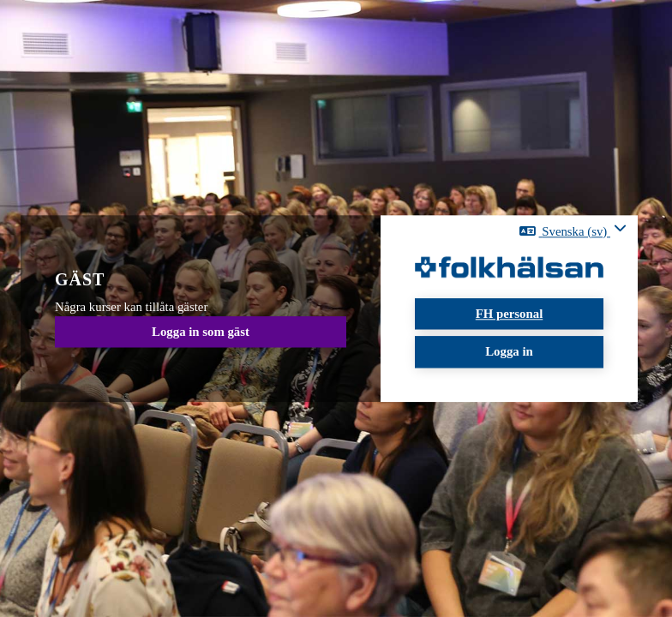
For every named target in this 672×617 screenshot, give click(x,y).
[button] (573, 231)
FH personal (510, 314)
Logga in (509, 352)
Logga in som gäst (201, 332)
